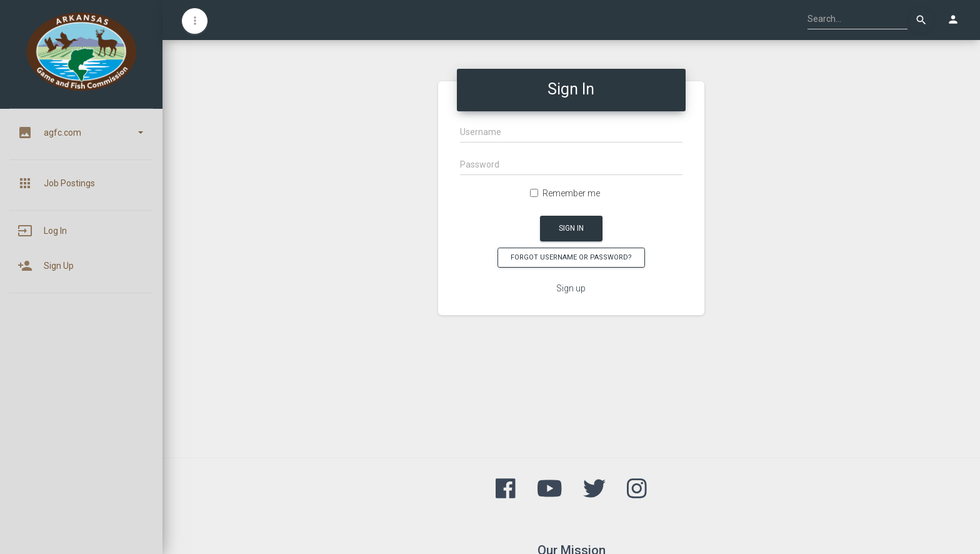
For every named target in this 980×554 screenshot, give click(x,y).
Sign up (571, 288)
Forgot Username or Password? (571, 257)
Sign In (571, 228)
